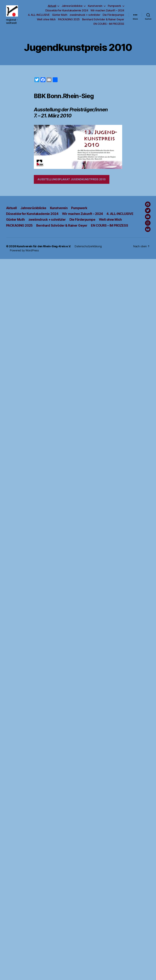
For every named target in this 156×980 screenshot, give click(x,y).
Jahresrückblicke (72, 6)
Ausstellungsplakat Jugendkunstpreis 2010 (72, 179)
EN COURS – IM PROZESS (109, 24)
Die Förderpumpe (113, 15)
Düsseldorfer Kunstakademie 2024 (67, 10)
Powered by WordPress (24, 250)
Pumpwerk (114, 6)
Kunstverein (95, 6)
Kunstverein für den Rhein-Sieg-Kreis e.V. (44, 246)
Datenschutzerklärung (88, 246)
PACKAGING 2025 (69, 19)
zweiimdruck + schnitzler (85, 15)
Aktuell (52, 6)
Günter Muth (60, 15)
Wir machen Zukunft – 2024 (107, 10)
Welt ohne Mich (46, 19)
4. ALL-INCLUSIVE (39, 15)
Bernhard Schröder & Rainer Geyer (103, 19)
